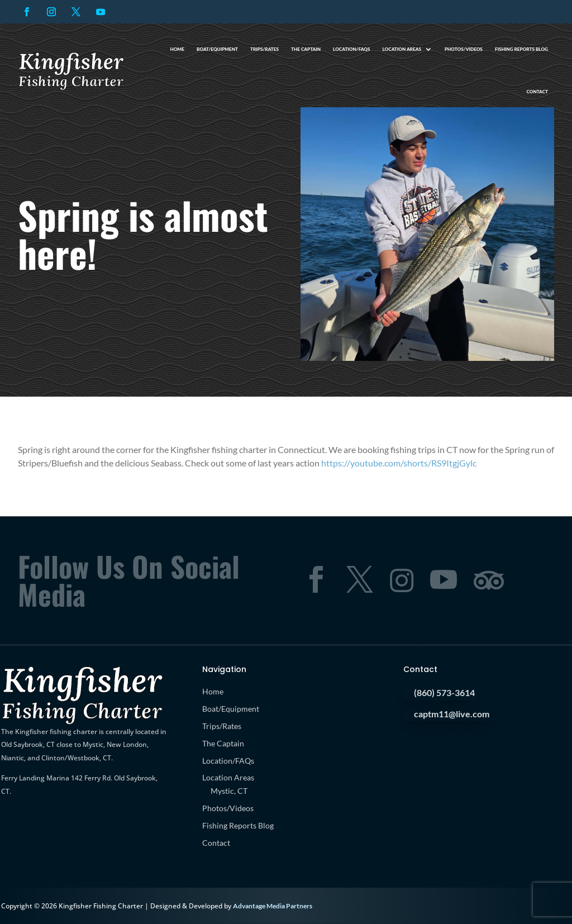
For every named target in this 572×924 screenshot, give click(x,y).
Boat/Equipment (217, 49)
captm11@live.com (452, 714)
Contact (537, 92)
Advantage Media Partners (273, 906)
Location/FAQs (351, 49)
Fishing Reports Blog (521, 49)
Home (177, 49)
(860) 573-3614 (444, 692)
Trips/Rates (264, 49)
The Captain (306, 49)
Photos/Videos (464, 49)
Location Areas (402, 49)
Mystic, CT (229, 791)
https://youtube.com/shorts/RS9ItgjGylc (399, 463)
